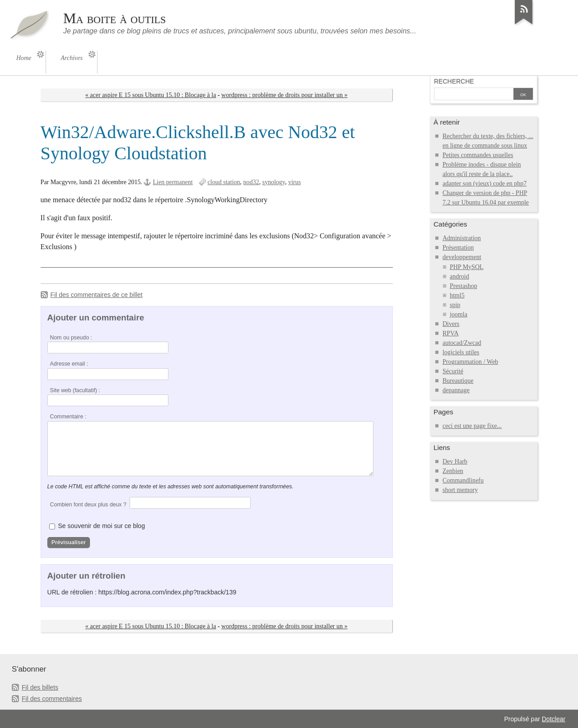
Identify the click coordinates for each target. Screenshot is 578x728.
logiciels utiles (461, 352)
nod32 (251, 182)
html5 (457, 295)
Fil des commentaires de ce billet (97, 295)
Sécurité (453, 371)
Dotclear (554, 719)
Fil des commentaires (52, 699)
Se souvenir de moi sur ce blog (102, 526)
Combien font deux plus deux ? (88, 505)
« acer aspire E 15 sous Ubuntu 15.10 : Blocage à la (151, 95)
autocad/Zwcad (462, 343)
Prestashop (464, 286)
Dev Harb (455, 461)
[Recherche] (474, 95)
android (459, 276)
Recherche (454, 81)
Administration (462, 238)
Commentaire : (68, 417)
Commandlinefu (463, 480)
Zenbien (453, 471)
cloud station (224, 182)
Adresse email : (69, 364)
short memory (460, 490)
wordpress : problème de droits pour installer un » (284, 95)
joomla (459, 314)
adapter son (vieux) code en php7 (485, 183)
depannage (456, 390)
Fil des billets (40, 687)
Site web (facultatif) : (75, 390)
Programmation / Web (470, 362)
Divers (451, 324)
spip (455, 305)
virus (294, 182)
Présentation (458, 248)
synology (274, 182)
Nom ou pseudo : (71, 338)
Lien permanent (172, 182)
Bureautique (458, 381)
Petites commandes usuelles (478, 155)
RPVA (451, 333)
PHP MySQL (467, 267)
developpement (462, 257)
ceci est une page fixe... (472, 426)
